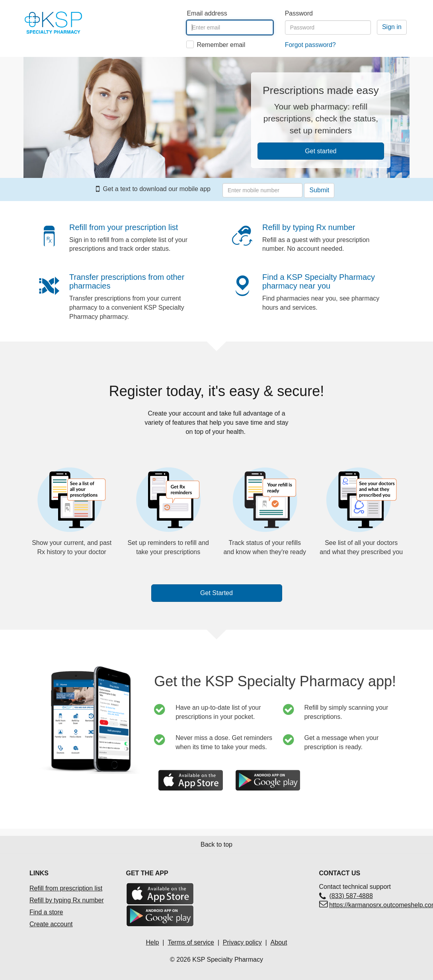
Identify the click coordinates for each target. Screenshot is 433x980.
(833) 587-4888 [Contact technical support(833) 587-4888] (351, 896)
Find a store (46, 912)
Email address (207, 13)
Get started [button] (321, 151)
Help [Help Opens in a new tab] (153, 942)
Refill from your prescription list (124, 227)
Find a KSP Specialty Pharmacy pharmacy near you (319, 281)
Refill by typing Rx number (309, 227)
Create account (51, 924)
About (279, 942)
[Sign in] (392, 27)
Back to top (216, 844)
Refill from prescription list (66, 888)
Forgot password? (310, 45)
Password (299, 13)
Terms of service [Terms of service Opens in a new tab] (191, 942)
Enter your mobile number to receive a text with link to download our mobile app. (223, 176)
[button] (51, 240)
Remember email (221, 45)
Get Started (216, 593)
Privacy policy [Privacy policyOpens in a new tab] (242, 942)
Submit (319, 190)
